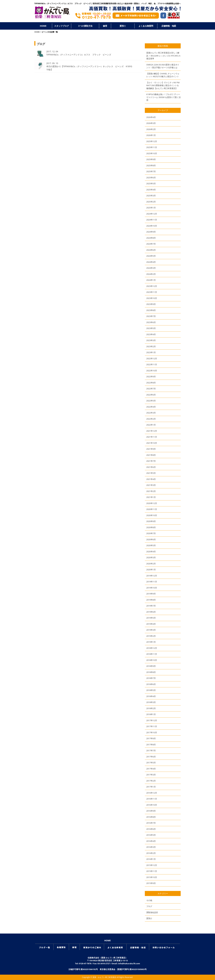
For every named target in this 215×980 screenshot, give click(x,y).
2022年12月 (152, 358)
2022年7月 (151, 389)
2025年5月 (151, 183)
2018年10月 (152, 660)
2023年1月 (151, 352)
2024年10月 (152, 226)
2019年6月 (151, 612)
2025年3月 (151, 196)
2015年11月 (152, 871)
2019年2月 (151, 636)
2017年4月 (151, 769)
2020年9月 (151, 521)
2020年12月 (152, 503)
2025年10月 (152, 153)
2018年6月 (151, 684)
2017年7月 (151, 750)
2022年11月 (152, 364)
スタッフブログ (62, 26)
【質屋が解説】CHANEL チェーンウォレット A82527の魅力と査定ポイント (163, 75)
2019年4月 (151, 624)
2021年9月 (151, 449)
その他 (149, 900)
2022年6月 (151, 395)
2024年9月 (151, 232)
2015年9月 (151, 883)
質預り (123, 26)
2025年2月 (151, 202)
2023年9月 (151, 304)
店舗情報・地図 (169, 26)
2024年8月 (151, 238)
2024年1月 (151, 280)
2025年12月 (152, 141)
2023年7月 (151, 316)
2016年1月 (151, 859)
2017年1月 (151, 787)
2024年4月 (151, 262)
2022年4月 (151, 407)
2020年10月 (152, 515)
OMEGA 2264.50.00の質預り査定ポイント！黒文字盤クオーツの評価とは (163, 66)
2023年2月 (151, 346)
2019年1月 (151, 642)
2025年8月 (151, 165)
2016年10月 (152, 805)
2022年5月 (151, 401)
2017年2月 (151, 781)
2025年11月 (152, 147)
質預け (149, 918)
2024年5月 (151, 256)
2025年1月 (151, 208)
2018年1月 (151, 714)
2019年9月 (151, 594)
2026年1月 (151, 135)
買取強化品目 (152, 912)
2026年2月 (151, 129)
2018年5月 (151, 690)
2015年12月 (152, 865)
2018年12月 (152, 648)
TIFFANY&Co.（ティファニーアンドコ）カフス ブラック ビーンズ (79, 55)
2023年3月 (151, 340)
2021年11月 (152, 437)
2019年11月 (152, 582)
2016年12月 (152, 793)
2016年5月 (151, 835)
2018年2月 (151, 708)
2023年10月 (152, 298)
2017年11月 (152, 726)
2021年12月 (152, 431)
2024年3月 (151, 268)
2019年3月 (151, 630)
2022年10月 (152, 371)
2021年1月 (151, 497)
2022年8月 (151, 383)
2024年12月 (152, 214)
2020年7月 (151, 533)
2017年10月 (152, 732)
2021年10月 (152, 443)
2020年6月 (151, 539)
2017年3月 (151, 775)
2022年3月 (151, 413)
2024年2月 (151, 274)
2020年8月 (151, 527)
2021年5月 (151, 473)
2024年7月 (151, 244)
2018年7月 (151, 678)
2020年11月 (152, 509)
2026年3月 (151, 123)
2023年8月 (151, 310)
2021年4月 (151, 479)
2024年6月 (151, 250)
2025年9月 (151, 159)
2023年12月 (152, 286)
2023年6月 (151, 322)
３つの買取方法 (85, 26)
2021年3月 (151, 485)
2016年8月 (151, 817)
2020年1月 (151, 570)
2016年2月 (151, 853)
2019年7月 (151, 606)
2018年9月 (151, 666)
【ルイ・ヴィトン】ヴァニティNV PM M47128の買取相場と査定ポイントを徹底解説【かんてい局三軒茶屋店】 (163, 85)
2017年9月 (151, 738)
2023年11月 (152, 292)
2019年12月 (152, 576)
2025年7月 (151, 171)
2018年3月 (151, 702)
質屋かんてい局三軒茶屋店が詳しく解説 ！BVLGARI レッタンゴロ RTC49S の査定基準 (163, 56)
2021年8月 (151, 455)
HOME (43, 26)
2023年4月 (151, 334)
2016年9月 (151, 811)
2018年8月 (151, 672)
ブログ (149, 906)
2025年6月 (151, 178)
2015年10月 (152, 877)
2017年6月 (151, 757)
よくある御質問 (146, 26)
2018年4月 (151, 696)
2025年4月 (151, 190)
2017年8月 (151, 745)
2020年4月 (151, 552)
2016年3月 (151, 847)
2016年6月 (151, 829)
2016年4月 (151, 841)
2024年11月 (152, 220)
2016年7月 (151, 823)
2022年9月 (151, 377)
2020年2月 (151, 564)
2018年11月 (152, 654)
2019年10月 (152, 588)
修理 (105, 26)
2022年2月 (151, 419)
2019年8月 (151, 600)
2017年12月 (152, 720)
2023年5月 (151, 328)
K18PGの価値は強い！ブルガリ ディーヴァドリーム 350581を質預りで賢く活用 (163, 97)
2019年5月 (151, 618)
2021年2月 (151, 491)
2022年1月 (151, 425)
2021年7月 (151, 461)
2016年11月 (152, 799)
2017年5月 (151, 763)
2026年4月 (151, 117)
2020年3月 (151, 557)
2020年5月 (151, 545)
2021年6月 (151, 467)
